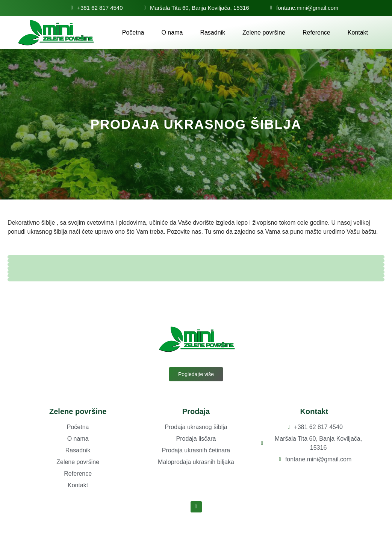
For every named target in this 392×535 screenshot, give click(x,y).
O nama (172, 32)
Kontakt (358, 32)
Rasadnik (213, 32)
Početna (133, 32)
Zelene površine (264, 32)
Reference (316, 32)
